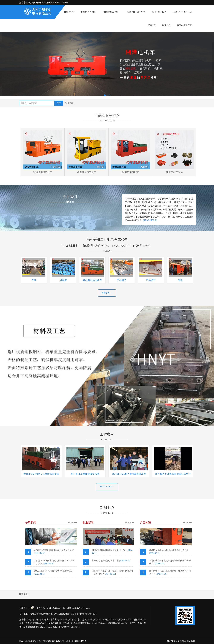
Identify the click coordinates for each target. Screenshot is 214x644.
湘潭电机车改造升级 (182, 12)
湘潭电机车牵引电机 (136, 12)
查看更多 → (107, 293)
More (72, 523)
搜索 (59, 103)
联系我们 (166, 25)
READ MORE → (107, 487)
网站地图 (191, 641)
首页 (55, 12)
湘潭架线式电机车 (112, 12)
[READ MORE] (150, 220)
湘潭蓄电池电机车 (89, 12)
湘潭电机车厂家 (184, 25)
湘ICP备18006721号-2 (76, 641)
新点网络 (182, 641)
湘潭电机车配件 (159, 12)
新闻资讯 (152, 25)
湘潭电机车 (69, 12)
